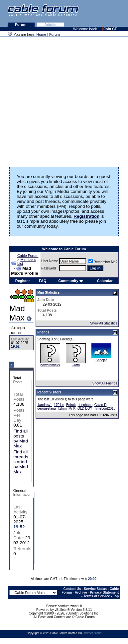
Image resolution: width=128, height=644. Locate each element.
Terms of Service (97, 596)
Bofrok (71, 405)
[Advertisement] (62, 100)
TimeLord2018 (105, 409)
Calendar (105, 281)
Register (23, 281)
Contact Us (72, 589)
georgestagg (47, 409)
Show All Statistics (104, 323)
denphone (85, 405)
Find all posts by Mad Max (21, 439)
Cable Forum (28, 256)
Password (49, 268)
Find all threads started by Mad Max (21, 462)
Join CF (109, 29)
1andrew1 (45, 405)
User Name (50, 261)
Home (41, 34)
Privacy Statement (105, 592)
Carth (76, 365)
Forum (21, 25)
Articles (51, 25)
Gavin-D (101, 405)
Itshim (62, 409)
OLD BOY (85, 409)
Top (116, 596)
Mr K (72, 409)
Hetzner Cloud (92, 633)
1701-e (59, 405)
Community (71, 281)
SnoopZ (101, 360)
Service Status (95, 589)
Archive (81, 592)
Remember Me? (103, 262)
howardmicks (50, 365)
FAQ (43, 281)
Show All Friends (105, 383)
